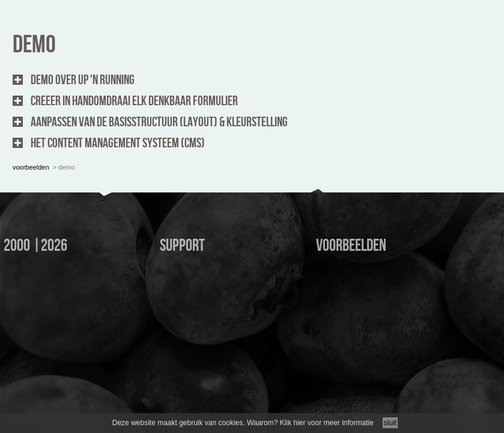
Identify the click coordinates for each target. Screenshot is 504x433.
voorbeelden (31, 135)
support (182, 246)
